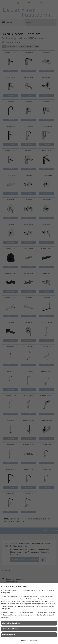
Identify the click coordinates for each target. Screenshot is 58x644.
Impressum (23, 641)
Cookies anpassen (9, 635)
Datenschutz (34, 641)
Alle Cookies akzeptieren (11, 623)
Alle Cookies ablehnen (10, 629)
